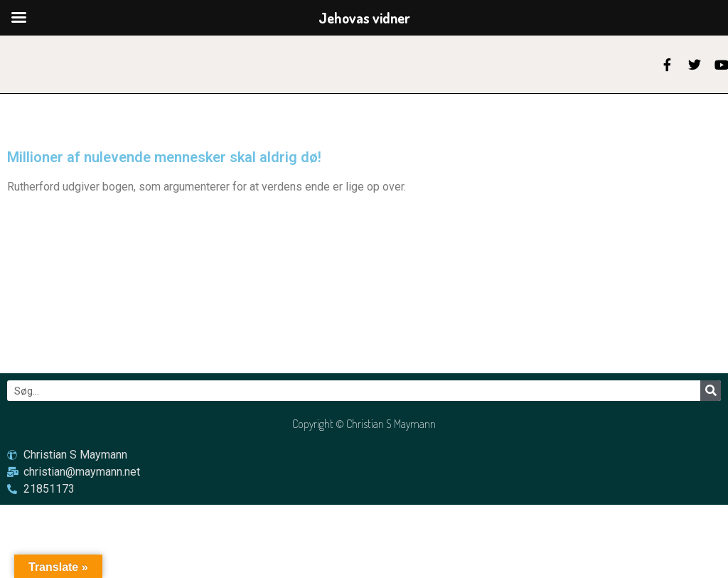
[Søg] (711, 391)
